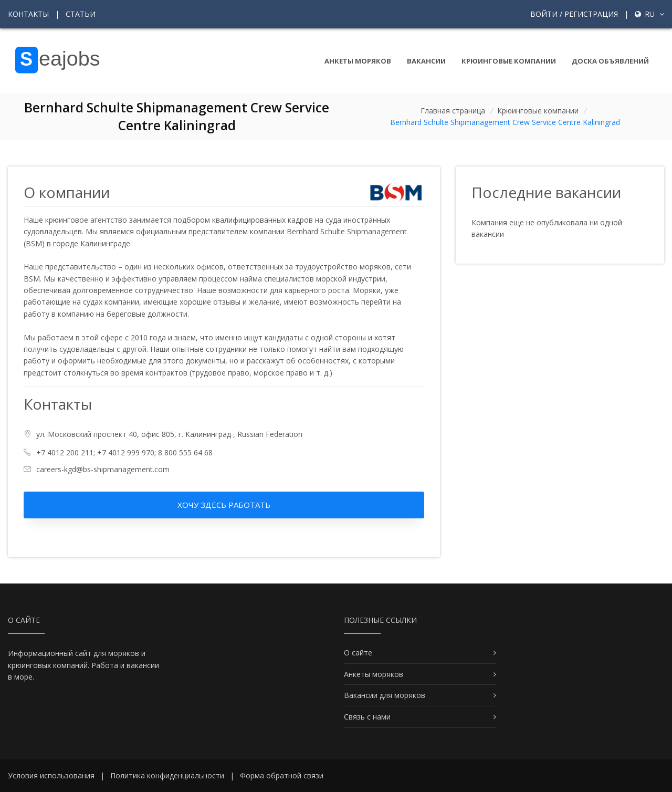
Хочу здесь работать (224, 505)
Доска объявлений (610, 61)
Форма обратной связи (282, 775)
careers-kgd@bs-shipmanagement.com (103, 469)
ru (649, 14)
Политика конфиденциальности (167, 775)
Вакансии (426, 61)
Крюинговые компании (509, 61)
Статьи (81, 14)
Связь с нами (367, 717)
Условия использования (51, 775)
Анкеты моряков (358, 61)
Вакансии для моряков (385, 695)
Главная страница (453, 111)
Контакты (28, 14)
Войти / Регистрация (574, 14)
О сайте (358, 653)
